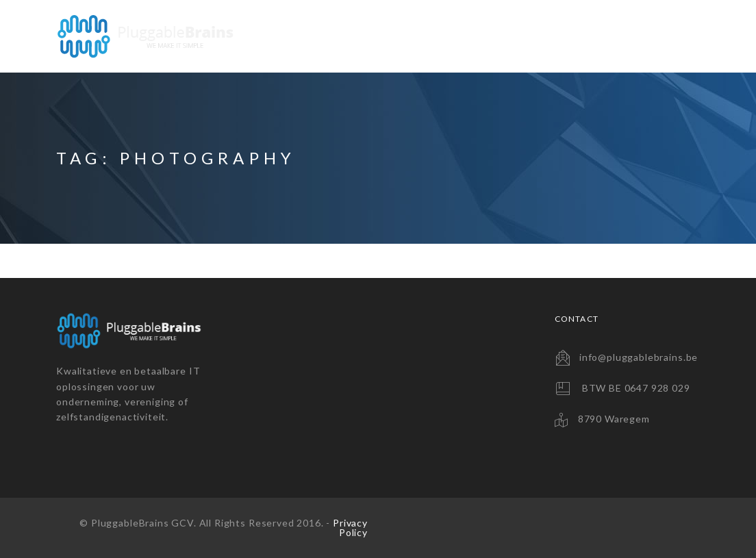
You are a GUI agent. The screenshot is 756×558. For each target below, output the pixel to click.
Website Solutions (317, 36)
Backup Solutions (452, 36)
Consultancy (571, 36)
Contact (662, 36)
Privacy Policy (350, 528)
